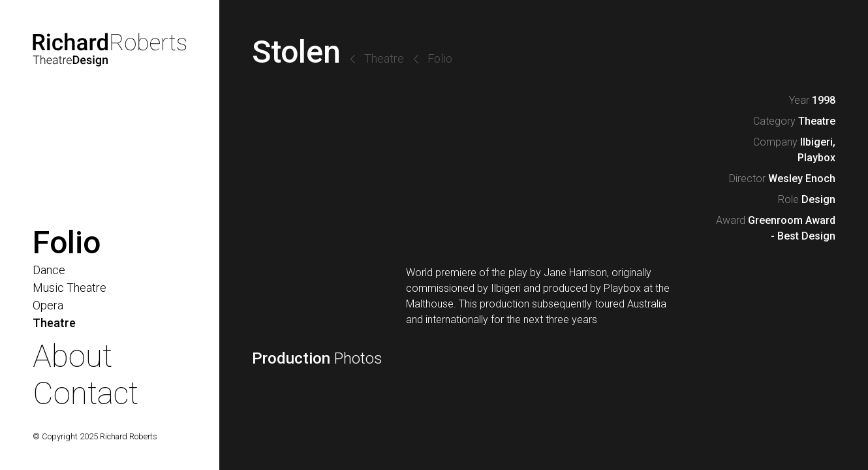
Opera (48, 305)
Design (818, 199)
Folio (440, 58)
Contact (85, 393)
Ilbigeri (816, 142)
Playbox (816, 158)
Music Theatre (70, 288)
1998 (824, 100)
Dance (49, 270)
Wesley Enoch (802, 179)
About (72, 356)
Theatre (384, 58)
